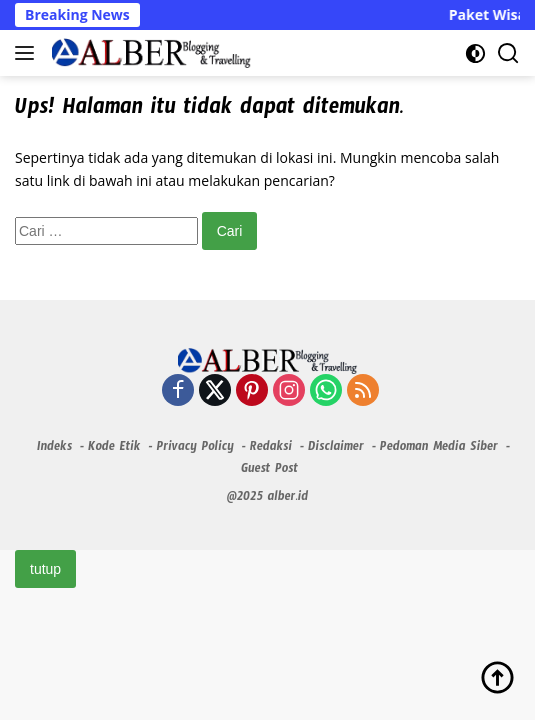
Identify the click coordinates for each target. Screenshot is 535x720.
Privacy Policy (194, 449)
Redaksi (271, 449)
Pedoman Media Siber (439, 449)
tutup (45, 569)
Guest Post (269, 471)
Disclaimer (336, 449)
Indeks (54, 449)
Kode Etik (114, 449)
